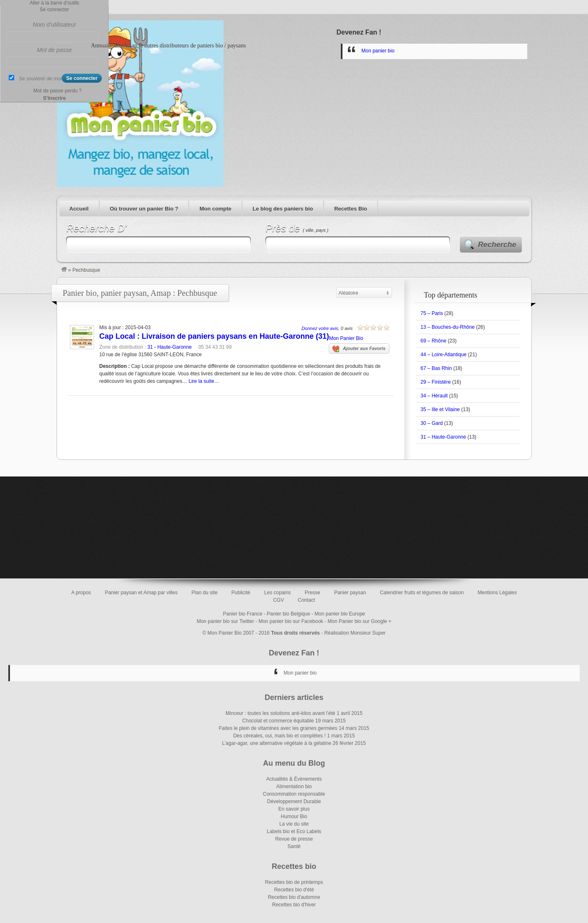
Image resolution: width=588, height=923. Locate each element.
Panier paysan (350, 593)
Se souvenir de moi (40, 79)
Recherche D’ (96, 228)
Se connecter (54, 10)
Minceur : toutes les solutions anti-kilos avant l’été (280, 713)
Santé (294, 846)
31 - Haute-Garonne (170, 347)
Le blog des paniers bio (283, 209)
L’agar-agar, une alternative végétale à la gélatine (277, 743)
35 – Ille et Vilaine (440, 409)
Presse (312, 593)
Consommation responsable (294, 794)
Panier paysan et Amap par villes (141, 593)
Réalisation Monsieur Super (355, 633)
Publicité (241, 593)
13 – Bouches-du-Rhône (448, 327)
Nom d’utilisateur (55, 25)
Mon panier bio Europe (340, 614)
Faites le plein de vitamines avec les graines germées (278, 728)
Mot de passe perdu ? (57, 91)
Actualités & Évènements (294, 779)
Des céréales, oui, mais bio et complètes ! (279, 736)
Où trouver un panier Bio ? (144, 209)
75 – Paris (432, 313)
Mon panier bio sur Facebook (291, 621)
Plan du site (205, 593)
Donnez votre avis (320, 328)
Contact (306, 600)
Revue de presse (294, 839)
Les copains (278, 593)
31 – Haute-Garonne (443, 437)
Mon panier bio (378, 51)
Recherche (497, 245)
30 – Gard (432, 423)
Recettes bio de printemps (294, 882)
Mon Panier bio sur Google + (359, 621)
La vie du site (294, 824)
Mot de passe (55, 50)
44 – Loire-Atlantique (444, 355)
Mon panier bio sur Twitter (226, 621)
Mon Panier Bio (346, 338)
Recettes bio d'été (294, 890)
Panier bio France (243, 614)
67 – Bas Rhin (436, 368)
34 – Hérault (434, 396)
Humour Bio (294, 816)
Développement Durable (294, 801)
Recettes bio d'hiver (294, 905)
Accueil (79, 209)
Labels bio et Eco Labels (294, 831)
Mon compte (215, 209)
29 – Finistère (436, 382)
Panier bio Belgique (288, 614)
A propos (81, 593)
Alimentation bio (294, 787)
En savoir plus (294, 809)
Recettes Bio (351, 209)
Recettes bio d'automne (294, 897)
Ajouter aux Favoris (359, 349)
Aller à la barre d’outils (54, 3)
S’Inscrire (54, 98)
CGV (278, 600)
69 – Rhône (434, 341)
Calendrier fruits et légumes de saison (422, 593)
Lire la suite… (204, 381)
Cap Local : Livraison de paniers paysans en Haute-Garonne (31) (214, 336)
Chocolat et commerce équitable (278, 721)
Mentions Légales (497, 593)
